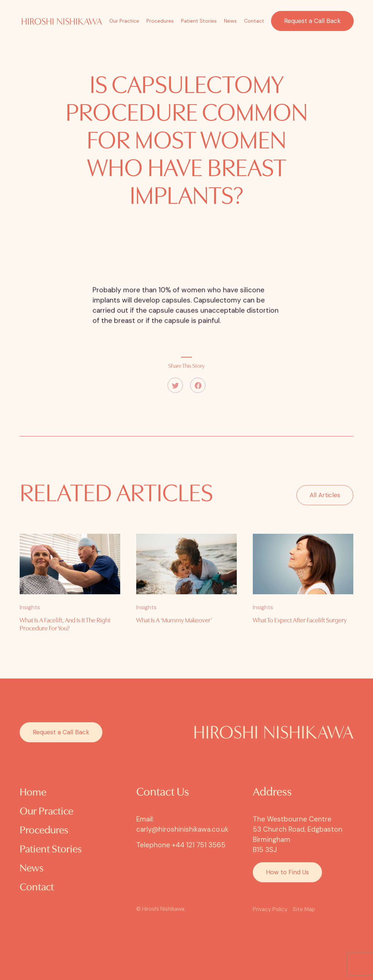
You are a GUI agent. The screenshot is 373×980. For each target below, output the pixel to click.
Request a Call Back (312, 21)
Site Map (304, 909)
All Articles (325, 503)
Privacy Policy (270, 909)
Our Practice (124, 21)
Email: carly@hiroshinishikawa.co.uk (182, 824)
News (230, 21)
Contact (254, 21)
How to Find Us (287, 872)
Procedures (160, 21)
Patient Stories (199, 21)
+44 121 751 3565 (199, 845)
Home (33, 793)
